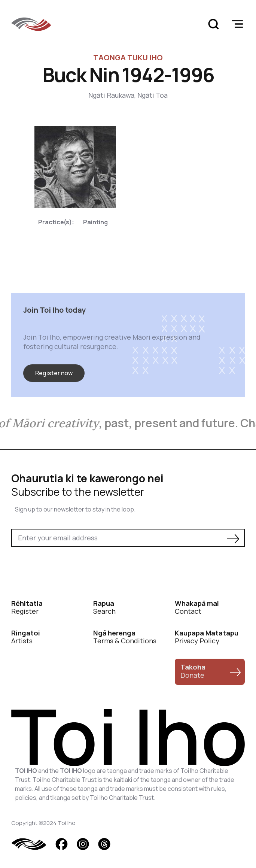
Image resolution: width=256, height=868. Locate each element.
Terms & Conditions (125, 637)
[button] (237, 24)
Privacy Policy (207, 637)
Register (27, 608)
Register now (54, 373)
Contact (197, 608)
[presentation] (68, 567)
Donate (193, 671)
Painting (95, 222)
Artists (26, 637)
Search (104, 608)
